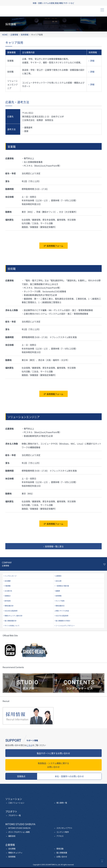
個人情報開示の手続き (63, 621)
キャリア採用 (60, 601)
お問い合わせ (53, 765)
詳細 (92, 61)
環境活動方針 (9, 606)
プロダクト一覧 (15, 815)
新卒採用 (8, 601)
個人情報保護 (62, 853)
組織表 (58, 591)
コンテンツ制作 (63, 832)
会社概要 (8, 581)
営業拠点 (8, 596)
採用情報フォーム (55, 246)
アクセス (60, 836)
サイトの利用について (12, 626)
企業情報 (14, 35)
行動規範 (8, 586)
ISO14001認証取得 (11, 611)
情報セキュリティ (15, 853)
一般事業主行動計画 (62, 586)
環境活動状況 (60, 606)
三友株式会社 (18, 12)
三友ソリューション (16, 803)
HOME (5, 35)
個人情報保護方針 (11, 621)
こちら (29, 745)
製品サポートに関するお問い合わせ (53, 753)
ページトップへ (102, 861)
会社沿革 (58, 581)
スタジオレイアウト (64, 828)
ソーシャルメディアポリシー (65, 626)
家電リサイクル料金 (62, 611)
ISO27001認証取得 (62, 616)
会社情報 (12, 849)
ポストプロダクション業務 (19, 832)
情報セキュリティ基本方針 (14, 616)
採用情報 (25, 35)
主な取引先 (8, 591)
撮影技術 (12, 836)
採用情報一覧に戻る (54, 546)
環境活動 (60, 849)
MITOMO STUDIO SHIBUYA (19, 828)
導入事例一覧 (62, 803)
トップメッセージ (11, 576)
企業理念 (58, 576)
